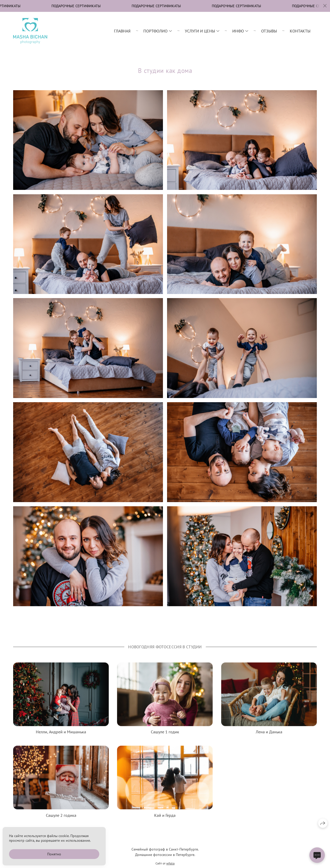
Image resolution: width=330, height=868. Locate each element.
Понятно (54, 854)
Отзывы (269, 31)
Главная (122, 31)
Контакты (300, 31)
